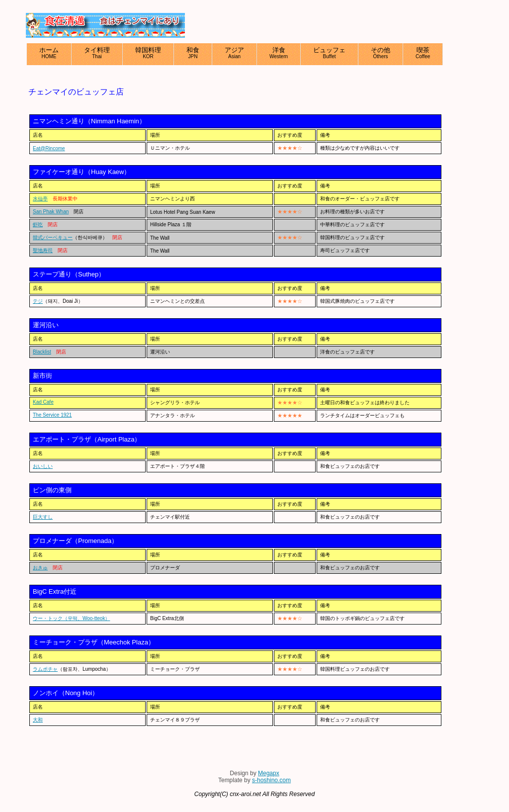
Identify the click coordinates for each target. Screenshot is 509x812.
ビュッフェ (329, 53)
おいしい (43, 466)
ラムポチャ (45, 669)
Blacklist (42, 352)
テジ (38, 301)
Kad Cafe (43, 402)
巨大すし (43, 517)
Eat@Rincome (49, 148)
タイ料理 (97, 53)
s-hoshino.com (271, 780)
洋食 (279, 53)
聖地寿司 (43, 250)
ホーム (49, 53)
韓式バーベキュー (53, 237)
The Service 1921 (52, 415)
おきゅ (40, 568)
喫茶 (423, 53)
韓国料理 (148, 53)
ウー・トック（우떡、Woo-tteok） (71, 618)
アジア (234, 53)
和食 (193, 53)
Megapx (269, 773)
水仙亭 (40, 199)
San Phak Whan (51, 212)
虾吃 (38, 225)
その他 (381, 53)
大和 (38, 720)
